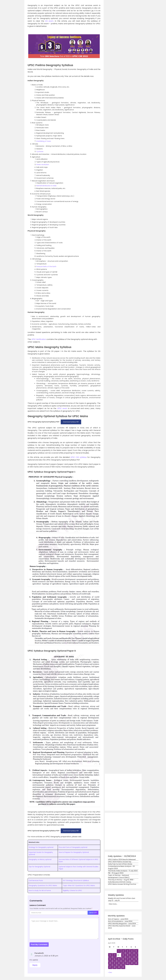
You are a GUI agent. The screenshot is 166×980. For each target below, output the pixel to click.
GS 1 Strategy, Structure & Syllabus (76, 880)
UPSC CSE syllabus (78, 457)
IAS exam (49, 21)
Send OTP (93, 913)
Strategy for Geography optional (41, 847)
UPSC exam (62, 408)
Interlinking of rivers (44, 141)
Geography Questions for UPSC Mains (43, 885)
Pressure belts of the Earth (46, 267)
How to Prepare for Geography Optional (74, 852)
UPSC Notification (39, 339)
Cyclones (40, 151)
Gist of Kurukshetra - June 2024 (120, 921)
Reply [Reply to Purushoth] (35, 965)
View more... (113, 904)
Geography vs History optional (40, 859)
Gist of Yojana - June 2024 (118, 919)
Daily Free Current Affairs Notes (120, 864)
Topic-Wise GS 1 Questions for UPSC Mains (79, 885)
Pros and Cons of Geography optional (73, 847)
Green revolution (43, 165)
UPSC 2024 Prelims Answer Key (120, 862)
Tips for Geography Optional (39, 867)
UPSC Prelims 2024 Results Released (122, 859)
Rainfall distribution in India (46, 186)
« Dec (110, 972)
